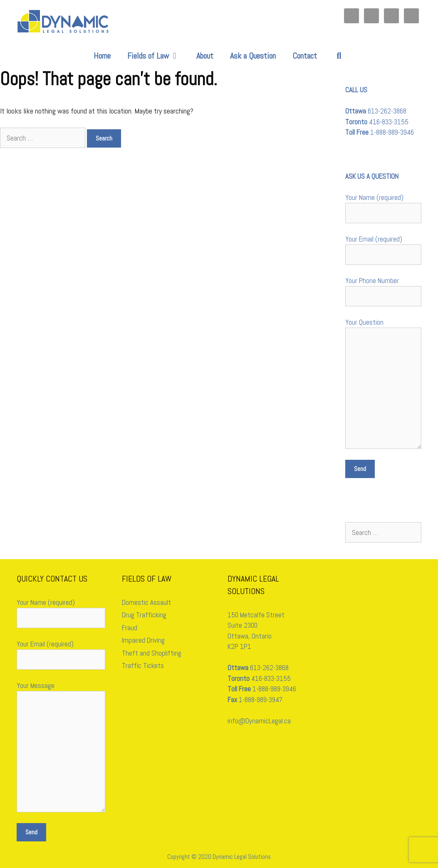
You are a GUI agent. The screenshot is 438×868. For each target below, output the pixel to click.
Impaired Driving (143, 640)
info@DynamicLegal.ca (259, 721)
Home (102, 56)
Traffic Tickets (143, 666)
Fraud (130, 628)
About (205, 56)
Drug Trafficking (144, 615)
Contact (305, 56)
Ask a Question (253, 56)
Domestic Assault (146, 602)
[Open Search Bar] (339, 56)
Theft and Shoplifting (152, 653)
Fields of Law (158, 56)
